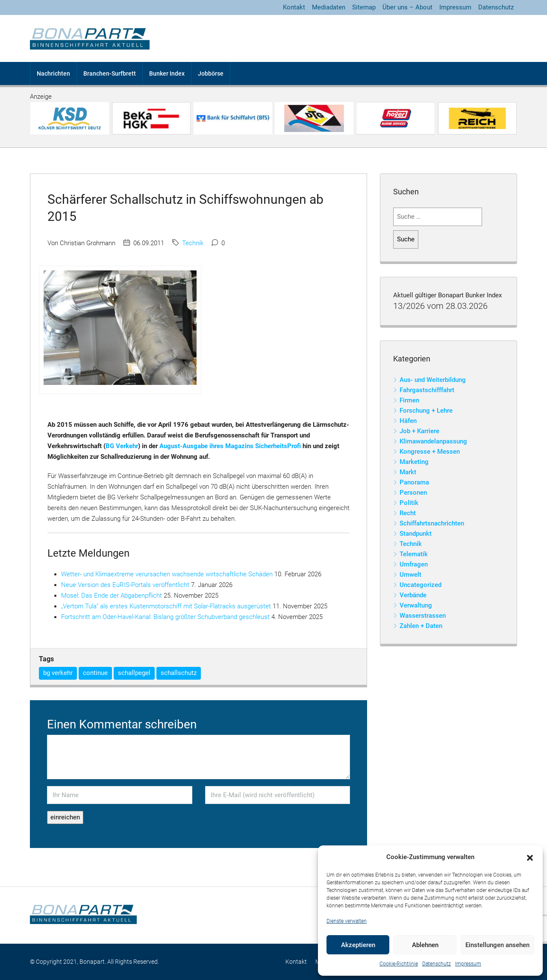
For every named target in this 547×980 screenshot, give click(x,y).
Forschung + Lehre (426, 411)
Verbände (413, 595)
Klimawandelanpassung (433, 441)
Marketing (414, 462)
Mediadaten (329, 7)
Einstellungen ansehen (497, 945)
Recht (408, 513)
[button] (530, 857)
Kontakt (294, 7)
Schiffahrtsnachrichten (432, 523)
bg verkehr (58, 673)
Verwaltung (416, 605)
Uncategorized (421, 585)
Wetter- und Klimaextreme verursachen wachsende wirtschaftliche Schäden (167, 574)
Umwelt (410, 575)
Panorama (414, 482)
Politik (409, 503)
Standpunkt (416, 534)
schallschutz (179, 673)
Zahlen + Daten (421, 626)
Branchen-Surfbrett (110, 73)
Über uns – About (407, 7)
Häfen (408, 421)
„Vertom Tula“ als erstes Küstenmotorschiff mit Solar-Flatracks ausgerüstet (166, 606)
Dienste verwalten (347, 921)
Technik (193, 243)
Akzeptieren (358, 945)
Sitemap (364, 7)
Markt (408, 472)
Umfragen (414, 564)
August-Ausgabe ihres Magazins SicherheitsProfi (230, 446)
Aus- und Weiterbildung (433, 380)
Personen (413, 493)
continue (95, 673)
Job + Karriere (419, 431)
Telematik (414, 554)
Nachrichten (53, 73)
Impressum (468, 964)
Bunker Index (167, 73)
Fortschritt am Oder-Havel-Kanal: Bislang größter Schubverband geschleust (165, 617)
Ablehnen (425, 945)
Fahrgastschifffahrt (427, 390)
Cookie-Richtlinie (399, 964)
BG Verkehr (122, 446)
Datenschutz (437, 964)
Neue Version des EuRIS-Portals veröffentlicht (125, 585)
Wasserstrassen (423, 616)
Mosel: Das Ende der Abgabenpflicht (112, 596)
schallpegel (134, 673)
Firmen (409, 400)
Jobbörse (211, 73)
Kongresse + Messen (430, 452)
